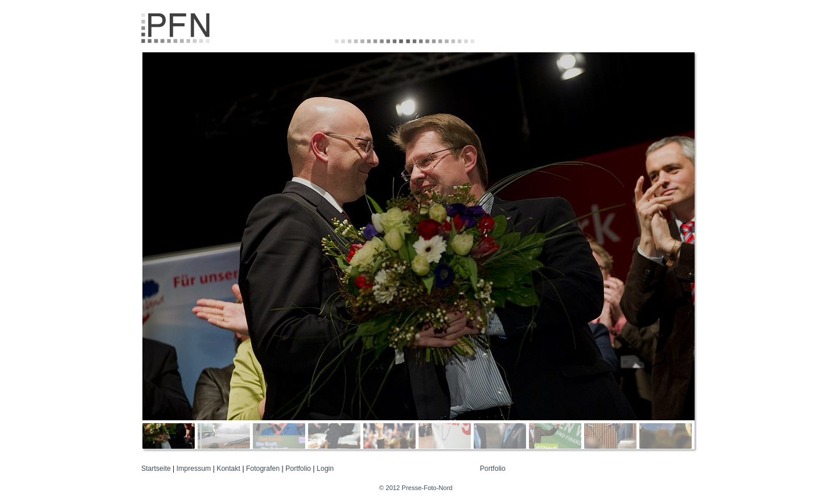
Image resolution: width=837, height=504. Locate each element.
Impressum (194, 469)
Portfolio (298, 469)
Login (325, 469)
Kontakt (229, 469)
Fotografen (263, 469)
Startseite (156, 469)
